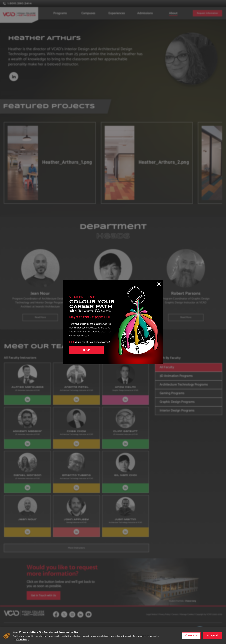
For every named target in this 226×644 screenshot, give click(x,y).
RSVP (86, 350)
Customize (191, 636)
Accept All (213, 636)
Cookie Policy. (23, 639)
